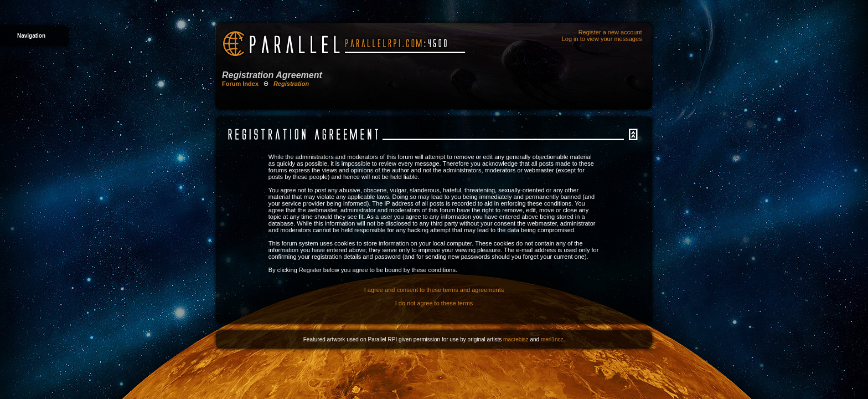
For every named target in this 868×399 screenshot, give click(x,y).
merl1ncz (552, 339)
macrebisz (516, 339)
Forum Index (240, 84)
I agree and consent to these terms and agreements (434, 290)
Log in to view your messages (602, 39)
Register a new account (610, 32)
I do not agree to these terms (434, 303)
